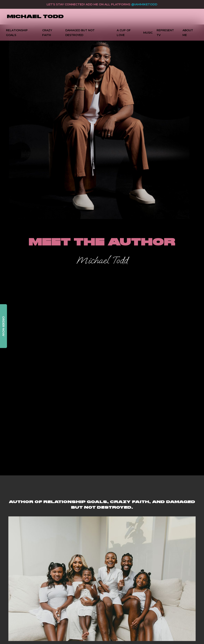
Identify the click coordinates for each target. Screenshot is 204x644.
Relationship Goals (17, 33)
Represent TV (165, 33)
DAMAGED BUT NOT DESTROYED (80, 33)
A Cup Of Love (124, 33)
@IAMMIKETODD (144, 4)
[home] (35, 17)
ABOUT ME (188, 33)
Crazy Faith (47, 33)
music (148, 33)
